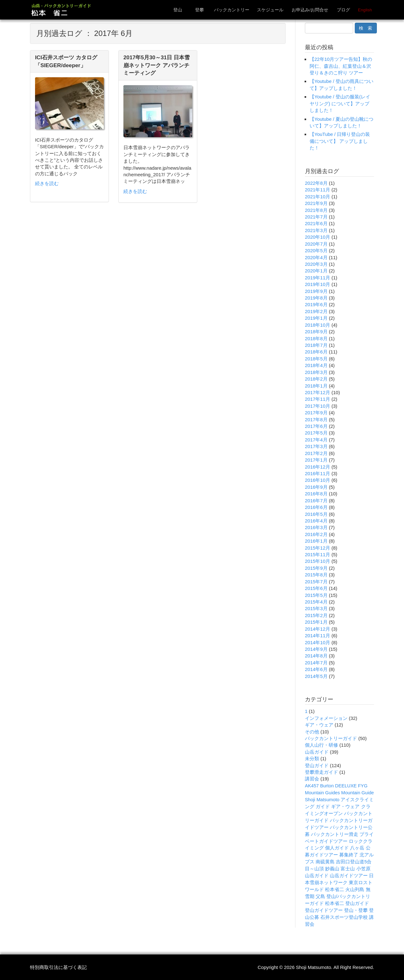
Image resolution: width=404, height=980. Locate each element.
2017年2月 (316, 453)
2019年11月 (318, 278)
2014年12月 (318, 629)
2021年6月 (316, 223)
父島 (320, 896)
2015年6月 (316, 588)
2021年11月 (318, 190)
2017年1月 (316, 460)
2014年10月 (318, 642)
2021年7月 (316, 217)
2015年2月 (316, 615)
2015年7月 (316, 582)
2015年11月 (318, 554)
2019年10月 (318, 284)
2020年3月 (316, 264)
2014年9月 (316, 649)
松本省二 (335, 890)
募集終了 (349, 855)
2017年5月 (316, 433)
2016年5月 (316, 514)
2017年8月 (316, 420)
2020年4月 (316, 257)
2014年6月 (316, 669)
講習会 (312, 779)
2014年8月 (316, 656)
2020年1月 (316, 271)
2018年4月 (316, 365)
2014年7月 (316, 663)
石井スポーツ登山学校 (344, 917)
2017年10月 (318, 406)
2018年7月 (316, 345)
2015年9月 (316, 568)
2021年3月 (316, 230)
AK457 (312, 786)
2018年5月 (316, 359)
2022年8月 (316, 183)
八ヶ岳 (357, 848)
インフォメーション (326, 718)
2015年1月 (316, 622)
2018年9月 (316, 332)
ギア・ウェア (319, 725)
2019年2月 (316, 311)
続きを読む (47, 183)
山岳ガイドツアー (349, 876)
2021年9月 (316, 203)
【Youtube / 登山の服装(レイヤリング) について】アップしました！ (340, 103)
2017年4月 (316, 440)
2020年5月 (316, 251)
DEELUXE (346, 786)
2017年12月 (318, 392)
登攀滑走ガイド (321, 772)
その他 (312, 732)
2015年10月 (318, 561)
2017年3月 (316, 446)
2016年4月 (316, 521)
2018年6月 (316, 352)
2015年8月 (316, 575)
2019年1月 (316, 318)
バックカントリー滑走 (335, 834)
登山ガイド (317, 765)
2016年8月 (316, 494)
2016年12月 (318, 467)
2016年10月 (318, 480)
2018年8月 (316, 338)
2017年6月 (316, 426)
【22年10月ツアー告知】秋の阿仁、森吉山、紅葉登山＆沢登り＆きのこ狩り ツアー (341, 66)
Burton (327, 786)
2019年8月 (316, 298)
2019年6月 (316, 304)
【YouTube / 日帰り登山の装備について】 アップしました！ (340, 141)
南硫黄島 (325, 862)
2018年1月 (316, 386)
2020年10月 (318, 237)
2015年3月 (316, 608)
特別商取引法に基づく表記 (58, 967)
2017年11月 (318, 399)
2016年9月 (316, 487)
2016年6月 (316, 507)
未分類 (312, 758)
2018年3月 (316, 372)
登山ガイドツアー (324, 910)
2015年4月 (316, 602)
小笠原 (363, 869)
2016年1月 (316, 541)
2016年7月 (316, 501)
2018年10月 (318, 325)
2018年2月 (316, 379)
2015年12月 (318, 548)
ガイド (323, 807)
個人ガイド (337, 848)
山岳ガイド (317, 752)
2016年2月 (316, 534)
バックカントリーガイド (331, 738)
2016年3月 (316, 527)
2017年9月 (316, 413)
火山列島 (355, 890)
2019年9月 (316, 291)
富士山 (348, 869)
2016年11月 (318, 473)
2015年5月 (316, 595)
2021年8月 (316, 210)
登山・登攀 (356, 910)
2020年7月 (316, 244)
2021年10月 (318, 197)
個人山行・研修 (321, 745)
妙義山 (332, 869)
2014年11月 (318, 636)
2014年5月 (316, 676)
